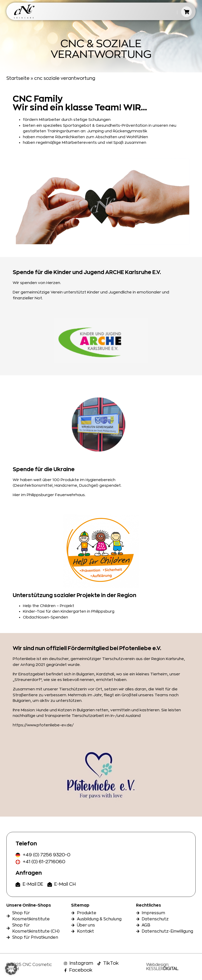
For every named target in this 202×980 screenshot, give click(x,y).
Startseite (18, 78)
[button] (11, 969)
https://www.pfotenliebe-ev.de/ (43, 725)
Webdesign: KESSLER (162, 967)
